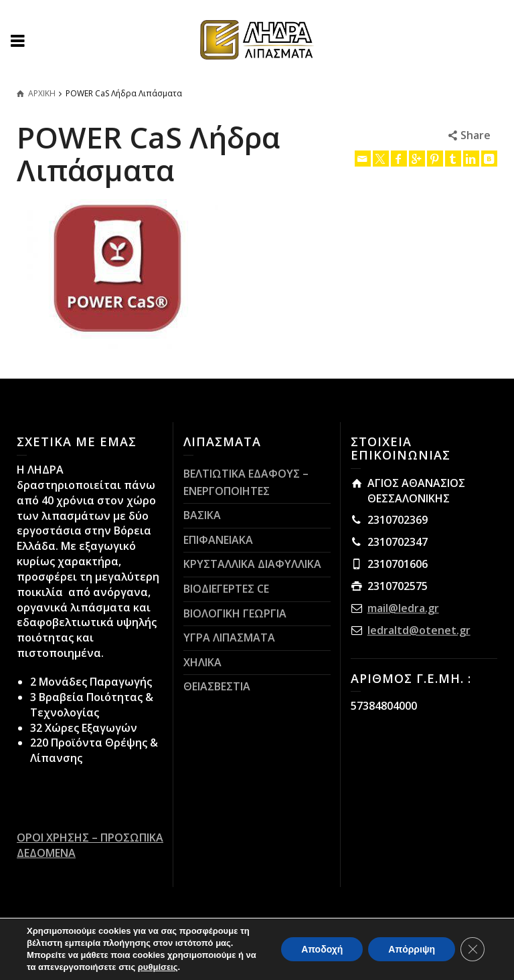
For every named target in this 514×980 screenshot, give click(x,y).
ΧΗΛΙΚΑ (202, 662)
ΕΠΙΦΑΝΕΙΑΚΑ (218, 540)
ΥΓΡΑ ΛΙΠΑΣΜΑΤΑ (229, 638)
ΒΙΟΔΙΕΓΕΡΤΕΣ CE (226, 589)
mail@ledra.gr (403, 608)
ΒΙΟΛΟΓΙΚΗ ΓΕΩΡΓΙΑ (235, 613)
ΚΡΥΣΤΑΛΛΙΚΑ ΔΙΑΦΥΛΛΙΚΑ (252, 564)
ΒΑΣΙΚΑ (202, 515)
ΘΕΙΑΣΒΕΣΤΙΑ (217, 686)
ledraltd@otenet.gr (419, 630)
